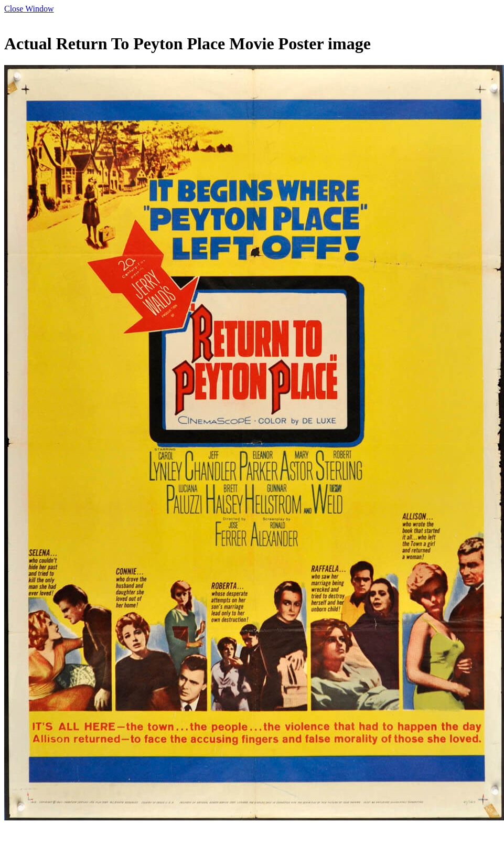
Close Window (29, 9)
